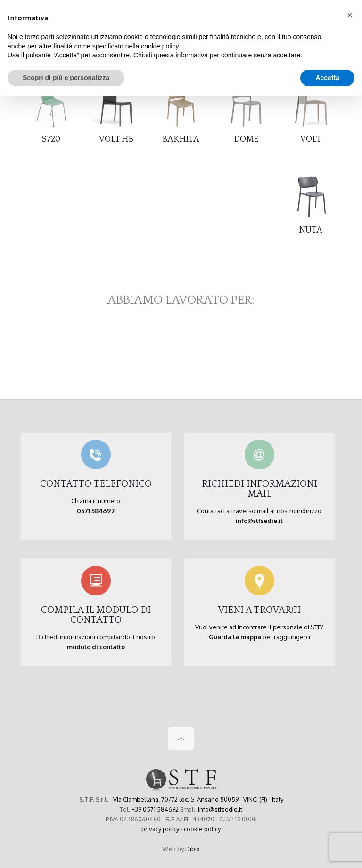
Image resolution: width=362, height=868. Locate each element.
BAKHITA (181, 139)
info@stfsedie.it (220, 809)
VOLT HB (116, 139)
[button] (350, 15)
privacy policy (160, 829)
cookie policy (202, 829)
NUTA (311, 230)
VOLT (311, 139)
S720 (51, 139)
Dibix (193, 849)
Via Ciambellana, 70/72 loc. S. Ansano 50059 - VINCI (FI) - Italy (198, 799)
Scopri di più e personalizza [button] (66, 78)
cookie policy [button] (160, 46)
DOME (246, 139)
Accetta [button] (327, 78)
